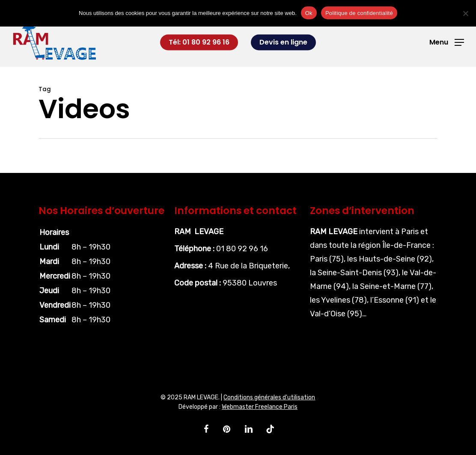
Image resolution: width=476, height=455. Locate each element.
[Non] (465, 13)
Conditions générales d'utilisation (269, 397)
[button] (447, 43)
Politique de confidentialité (359, 13)
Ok (309, 13)
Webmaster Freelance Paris (260, 407)
